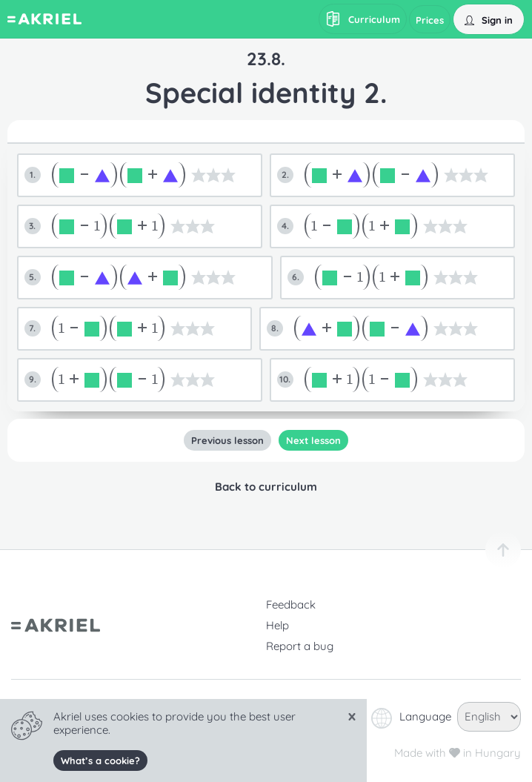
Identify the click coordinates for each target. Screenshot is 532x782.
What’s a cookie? (100, 761)
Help (277, 625)
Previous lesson (227, 440)
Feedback (291, 604)
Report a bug (300, 646)
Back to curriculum (266, 487)
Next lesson (313, 440)
